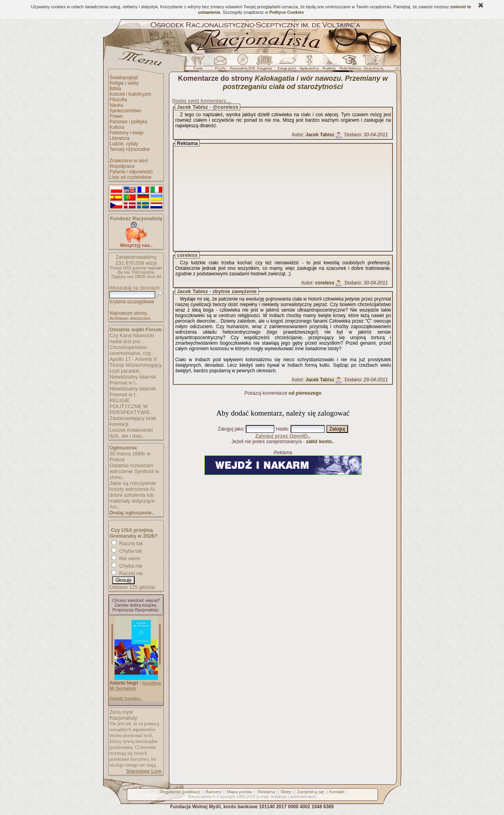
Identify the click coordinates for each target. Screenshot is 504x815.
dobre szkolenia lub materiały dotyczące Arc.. (132, 501)
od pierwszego (305, 393)
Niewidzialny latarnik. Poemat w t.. (133, 380)
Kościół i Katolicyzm (130, 94)
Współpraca (122, 166)
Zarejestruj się (310, 792)
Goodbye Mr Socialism (135, 686)
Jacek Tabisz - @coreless (208, 107)
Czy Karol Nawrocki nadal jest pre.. (132, 338)
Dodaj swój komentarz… (202, 101)
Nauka (116, 105)
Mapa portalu (240, 792)
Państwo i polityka (128, 122)
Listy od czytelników (130, 177)
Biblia (115, 89)
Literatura (120, 138)
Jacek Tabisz (320, 135)
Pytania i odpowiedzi (131, 172)
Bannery (214, 792)
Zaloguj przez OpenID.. (283, 436)
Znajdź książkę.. (126, 698)
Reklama (266, 792)
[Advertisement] (290, 197)
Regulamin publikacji (180, 792)
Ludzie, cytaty (124, 144)
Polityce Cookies (287, 12)
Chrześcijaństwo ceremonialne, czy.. (131, 350)
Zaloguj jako (231, 429)
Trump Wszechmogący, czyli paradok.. (136, 368)
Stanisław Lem (144, 771)
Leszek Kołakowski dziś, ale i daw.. (131, 433)
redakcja (279, 796)
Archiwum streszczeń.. (131, 318)
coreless (187, 255)
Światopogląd (124, 78)
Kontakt (337, 792)
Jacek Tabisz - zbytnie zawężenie (217, 291)
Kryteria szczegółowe (132, 302)
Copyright (226, 796)
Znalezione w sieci (129, 161)
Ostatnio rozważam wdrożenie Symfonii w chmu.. (134, 471)
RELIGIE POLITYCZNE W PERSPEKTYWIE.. (131, 406)
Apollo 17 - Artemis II (133, 359)
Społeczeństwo (125, 111)
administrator (303, 796)
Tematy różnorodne (130, 149)
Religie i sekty (124, 83)
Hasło (282, 429)
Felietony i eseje (127, 133)
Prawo (116, 116)
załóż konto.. (320, 442)
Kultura (117, 127)
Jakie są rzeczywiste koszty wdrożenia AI (133, 486)
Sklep (286, 792)
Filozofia (118, 100)
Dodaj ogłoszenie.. (132, 513)
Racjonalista (200, 796)
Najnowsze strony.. (129, 313)
